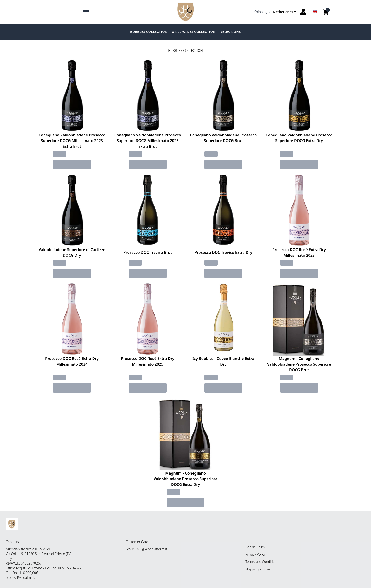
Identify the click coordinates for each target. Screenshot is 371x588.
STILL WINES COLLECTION (194, 32)
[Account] (303, 12)
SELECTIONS (231, 32)
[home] (185, 12)
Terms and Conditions (262, 562)
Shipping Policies (258, 569)
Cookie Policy (255, 547)
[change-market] (275, 12)
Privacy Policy (255, 554)
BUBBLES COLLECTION (149, 32)
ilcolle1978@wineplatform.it (146, 549)
